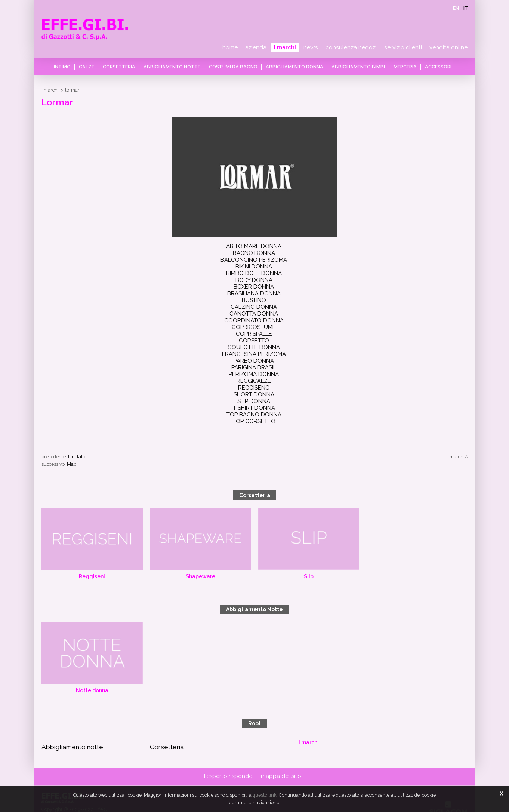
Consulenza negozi (351, 47)
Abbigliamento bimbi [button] (356, 67)
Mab (72, 426)
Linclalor (78, 418)
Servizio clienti (403, 47)
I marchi (285, 47)
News (311, 47)
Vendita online (448, 47)
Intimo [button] (67, 67)
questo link (265, 795)
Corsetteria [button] (122, 67)
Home (230, 47)
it (466, 8)
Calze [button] (91, 67)
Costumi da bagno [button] (233, 67)
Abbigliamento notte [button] (173, 67)
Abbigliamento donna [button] (293, 67)
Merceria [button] (401, 67)
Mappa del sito (280, 738)
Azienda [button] (256, 47)
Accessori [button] (433, 67)
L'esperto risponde (229, 738)
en (456, 8)
